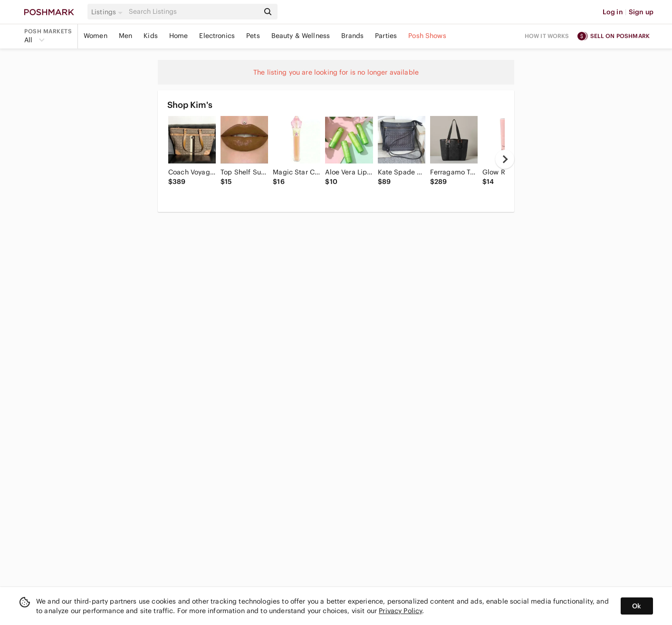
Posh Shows (427, 36)
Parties (386, 36)
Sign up (641, 12)
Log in (613, 12)
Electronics (217, 36)
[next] (505, 159)
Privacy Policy (400, 611)
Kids (151, 36)
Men (125, 36)
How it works (547, 36)
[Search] (193, 12)
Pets (253, 36)
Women (96, 36)
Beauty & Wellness (301, 36)
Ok (637, 606)
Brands (352, 36)
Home (179, 36)
